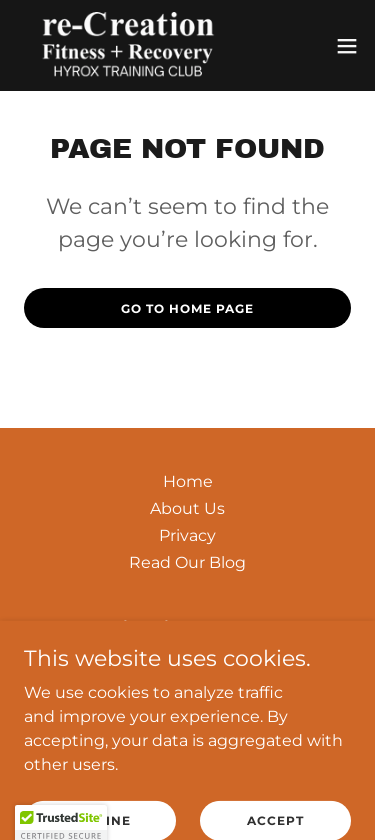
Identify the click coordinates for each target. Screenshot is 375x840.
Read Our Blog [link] (187, 562)
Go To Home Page (187, 308)
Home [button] (188, 481)
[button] (347, 46)
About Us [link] (187, 508)
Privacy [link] (187, 535)
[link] (128, 45)
